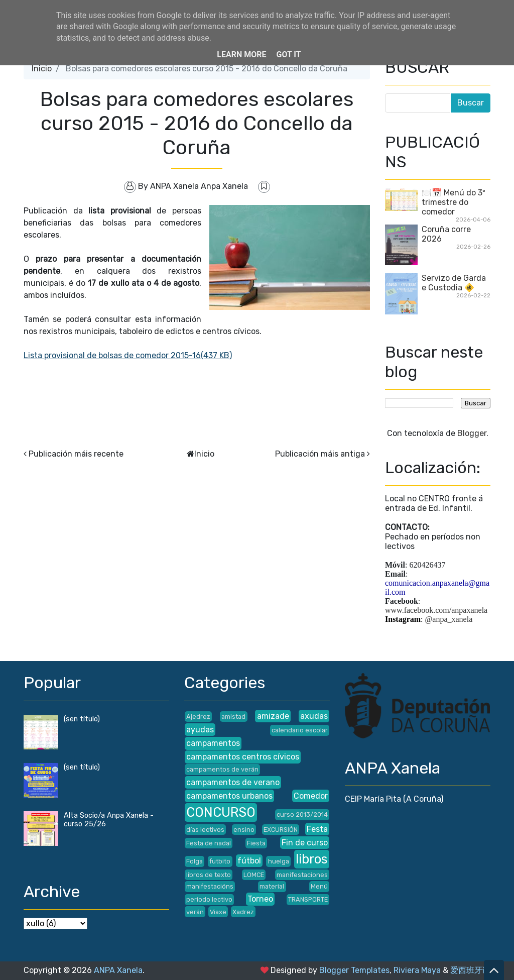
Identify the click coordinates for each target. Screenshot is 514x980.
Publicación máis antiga (320, 454)
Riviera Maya (417, 970)
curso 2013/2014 (302, 814)
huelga (279, 861)
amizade (273, 716)
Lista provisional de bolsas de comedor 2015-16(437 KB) (128, 355)
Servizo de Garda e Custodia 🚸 (454, 283)
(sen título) (82, 719)
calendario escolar (300, 730)
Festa (317, 829)
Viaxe (218, 912)
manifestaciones (302, 875)
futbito (220, 861)
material (272, 886)
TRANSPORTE (308, 899)
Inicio (42, 69)
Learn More (241, 55)
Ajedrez (198, 717)
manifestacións (210, 886)
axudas (314, 716)
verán (195, 912)
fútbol (249, 861)
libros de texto (209, 875)
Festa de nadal (209, 843)
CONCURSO (221, 812)
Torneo (260, 899)
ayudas (200, 730)
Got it (288, 55)
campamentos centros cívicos (243, 757)
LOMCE (254, 875)
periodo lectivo (209, 899)
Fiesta (256, 843)
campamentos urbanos (229, 796)
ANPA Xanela (118, 970)
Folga (195, 861)
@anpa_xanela (449, 619)
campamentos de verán (222, 769)
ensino (244, 830)
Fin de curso (305, 843)
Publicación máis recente (76, 454)
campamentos (213, 743)
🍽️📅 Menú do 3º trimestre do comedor (454, 202)
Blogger (472, 433)
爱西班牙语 (470, 970)
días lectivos (205, 830)
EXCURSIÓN (281, 830)
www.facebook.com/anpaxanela (436, 610)
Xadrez (243, 912)
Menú (319, 886)
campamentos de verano (233, 782)
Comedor (311, 796)
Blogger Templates (354, 970)
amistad (233, 717)
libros (312, 859)
